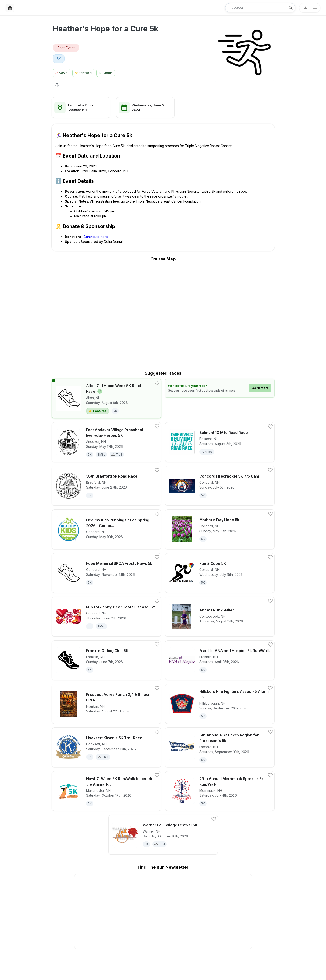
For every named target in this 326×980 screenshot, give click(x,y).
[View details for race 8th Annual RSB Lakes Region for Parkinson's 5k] (220, 747)
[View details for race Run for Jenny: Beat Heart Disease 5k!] (106, 617)
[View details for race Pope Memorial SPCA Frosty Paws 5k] (106, 573)
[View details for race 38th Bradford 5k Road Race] (106, 486)
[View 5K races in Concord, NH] (59, 59)
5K (59, 59)
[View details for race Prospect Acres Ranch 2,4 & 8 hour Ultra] (106, 704)
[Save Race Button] (61, 72)
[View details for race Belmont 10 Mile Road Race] (220, 442)
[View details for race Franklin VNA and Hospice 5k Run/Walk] (220, 660)
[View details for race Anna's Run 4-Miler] (220, 617)
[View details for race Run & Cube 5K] (220, 573)
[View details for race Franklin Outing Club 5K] (106, 660)
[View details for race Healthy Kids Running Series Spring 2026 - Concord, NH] (106, 529)
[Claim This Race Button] (107, 72)
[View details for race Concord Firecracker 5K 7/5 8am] (220, 486)
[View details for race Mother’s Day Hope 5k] (220, 529)
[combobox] (257, 8)
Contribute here (96, 237)
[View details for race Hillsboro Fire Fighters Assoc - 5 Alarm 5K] (220, 704)
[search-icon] (291, 8)
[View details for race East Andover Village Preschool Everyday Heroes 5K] (106, 442)
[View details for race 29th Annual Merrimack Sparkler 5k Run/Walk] (220, 791)
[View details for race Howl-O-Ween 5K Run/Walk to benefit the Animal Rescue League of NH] (106, 791)
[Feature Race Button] (83, 72)
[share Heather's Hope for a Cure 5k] (57, 86)
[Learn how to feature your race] (220, 388)
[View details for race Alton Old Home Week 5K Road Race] (106, 399)
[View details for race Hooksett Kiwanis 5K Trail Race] (106, 747)
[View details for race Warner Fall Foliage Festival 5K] (163, 835)
